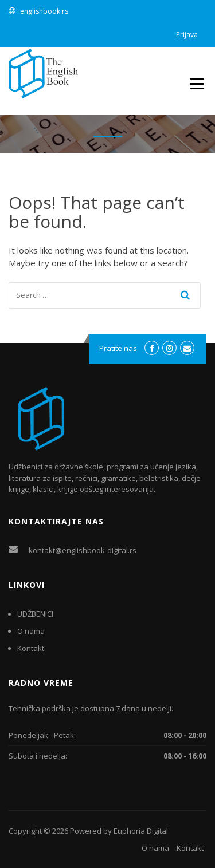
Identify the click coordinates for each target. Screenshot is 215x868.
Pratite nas (118, 348)
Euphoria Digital (141, 831)
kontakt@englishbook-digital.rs (83, 550)
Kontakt (31, 648)
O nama (31, 631)
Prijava (187, 35)
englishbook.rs (44, 11)
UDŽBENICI (35, 614)
